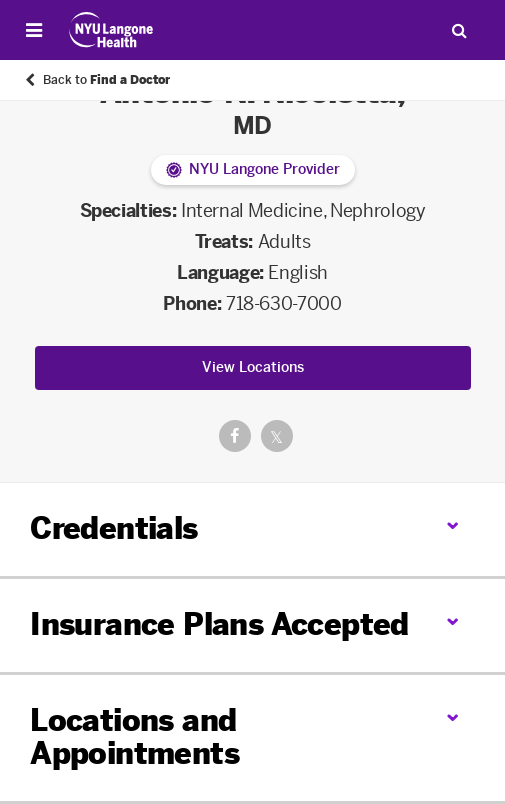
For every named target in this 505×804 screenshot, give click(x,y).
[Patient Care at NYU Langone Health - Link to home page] (111, 30)
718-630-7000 (284, 304)
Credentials (113, 529)
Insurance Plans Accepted (219, 625)
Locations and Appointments (134, 737)
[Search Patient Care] (459, 30)
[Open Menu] (34, 30)
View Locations (253, 367)
